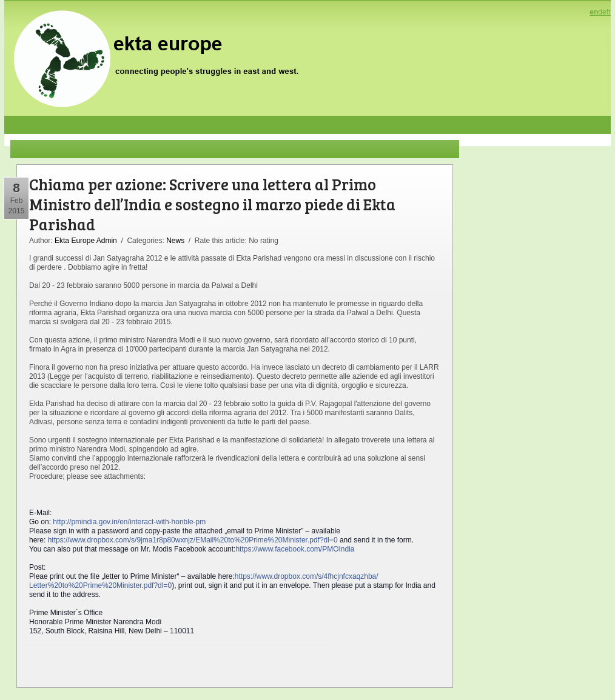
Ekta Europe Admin (86, 241)
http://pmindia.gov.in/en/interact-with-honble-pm (129, 522)
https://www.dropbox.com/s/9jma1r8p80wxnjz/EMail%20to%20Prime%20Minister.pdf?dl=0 (193, 540)
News (175, 241)
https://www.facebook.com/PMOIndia (295, 549)
